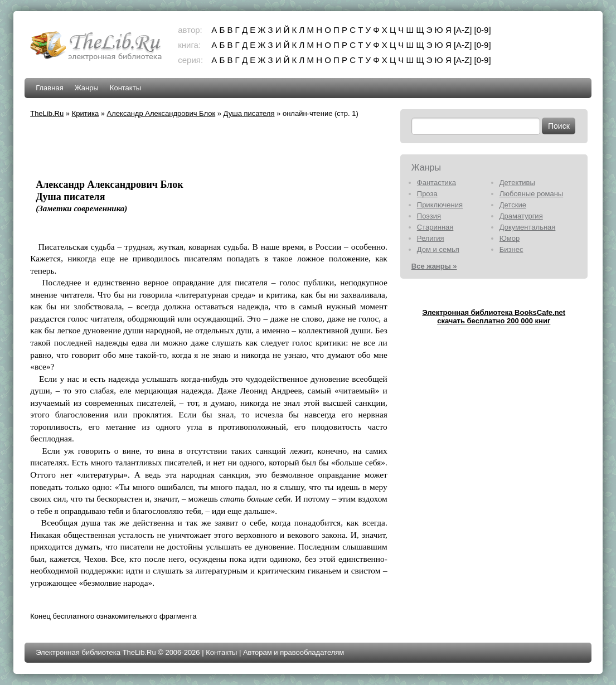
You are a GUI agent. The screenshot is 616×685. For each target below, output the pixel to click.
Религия (431, 238)
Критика (85, 113)
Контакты (125, 88)
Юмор (510, 238)
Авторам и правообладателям (294, 652)
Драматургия (521, 216)
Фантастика (436, 183)
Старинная (435, 227)
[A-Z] (463, 30)
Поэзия (429, 216)
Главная (49, 88)
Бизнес (511, 249)
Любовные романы (531, 194)
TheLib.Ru (47, 113)
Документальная (528, 227)
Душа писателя (249, 113)
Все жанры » (434, 266)
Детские (513, 205)
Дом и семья (438, 249)
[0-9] (483, 30)
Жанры (87, 88)
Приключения (440, 205)
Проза (427, 194)
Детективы (517, 183)
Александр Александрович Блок (161, 113)
